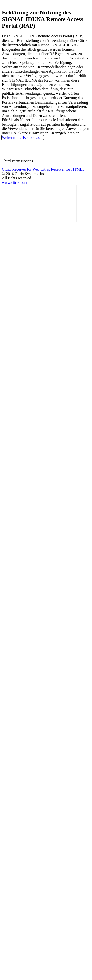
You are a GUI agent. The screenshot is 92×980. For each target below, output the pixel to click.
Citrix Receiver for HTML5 (62, 169)
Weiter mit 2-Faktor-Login (23, 137)
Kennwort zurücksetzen (46, 150)
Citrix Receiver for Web (21, 169)
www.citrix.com (15, 182)
